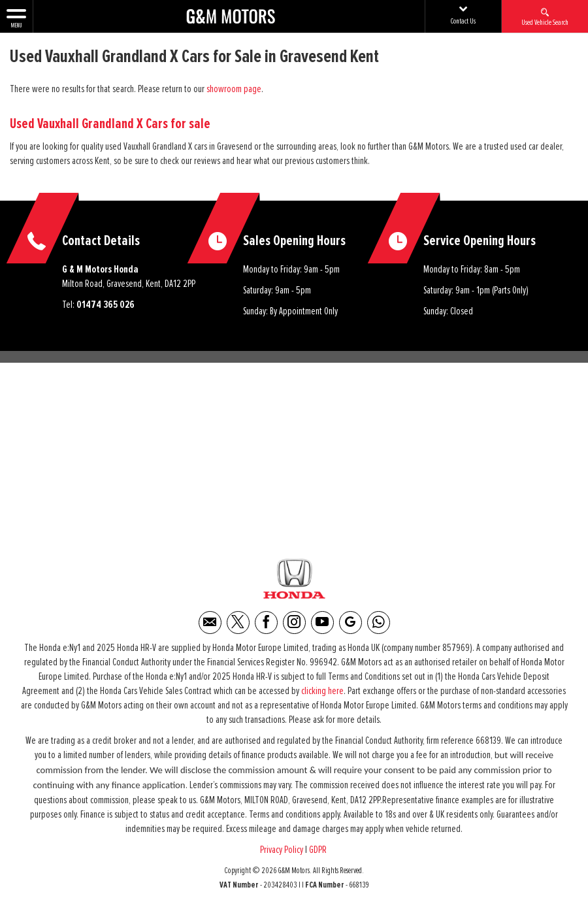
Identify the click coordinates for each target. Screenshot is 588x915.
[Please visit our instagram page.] (294, 623)
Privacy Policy (282, 850)
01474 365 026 (106, 305)
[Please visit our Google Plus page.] (351, 623)
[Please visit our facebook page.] (266, 623)
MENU (16, 18)
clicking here (322, 691)
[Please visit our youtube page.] (322, 623)
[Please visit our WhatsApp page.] (379, 623)
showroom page (234, 89)
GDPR (319, 850)
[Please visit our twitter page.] (238, 623)
